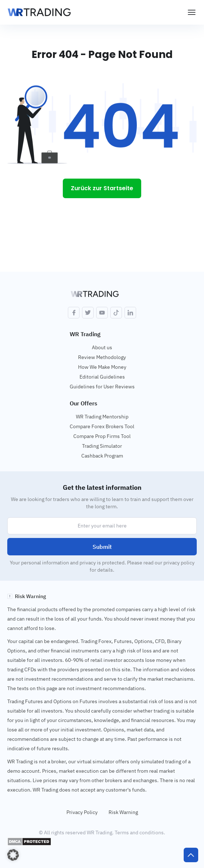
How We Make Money (102, 367)
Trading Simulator (102, 446)
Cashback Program (102, 456)
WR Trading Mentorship (102, 417)
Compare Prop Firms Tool (102, 436)
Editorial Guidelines (102, 377)
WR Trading (85, 334)
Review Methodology (102, 357)
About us (102, 347)
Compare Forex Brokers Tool (102, 426)
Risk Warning (123, 812)
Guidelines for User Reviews (102, 387)
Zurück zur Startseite (102, 188)
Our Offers (83, 403)
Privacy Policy (82, 812)
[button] (13, 855)
